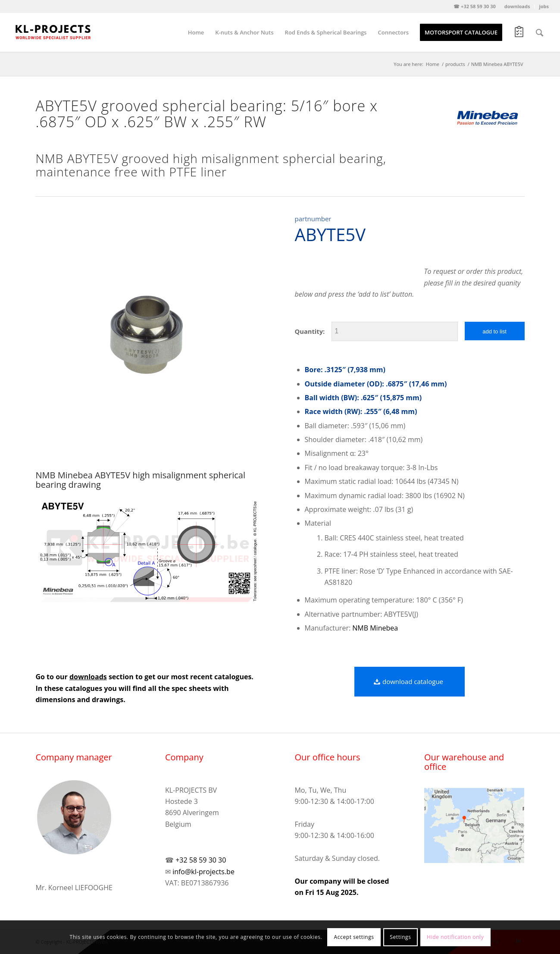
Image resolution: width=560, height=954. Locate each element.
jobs (544, 6)
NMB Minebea (375, 628)
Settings (400, 937)
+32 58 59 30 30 (201, 860)
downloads (517, 6)
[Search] (540, 32)
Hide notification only (455, 937)
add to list (494, 331)
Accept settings (354, 937)
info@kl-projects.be (203, 872)
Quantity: (310, 331)
